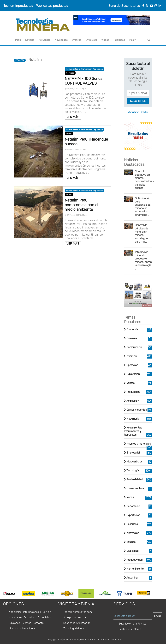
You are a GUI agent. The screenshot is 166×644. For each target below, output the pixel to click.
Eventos (77, 40)
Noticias (30, 40)
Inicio (18, 40)
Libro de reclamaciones (22, 628)
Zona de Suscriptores (124, 6)
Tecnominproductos (18, 6)
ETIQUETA (20, 60)
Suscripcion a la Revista (132, 624)
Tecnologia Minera (74, 628)
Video (69, 134)
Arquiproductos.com (75, 617)
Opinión (47, 612)
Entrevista (91, 40)
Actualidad (44, 40)
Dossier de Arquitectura (77, 623)
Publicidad (119, 40)
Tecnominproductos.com (78, 612)
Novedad (70, 73)
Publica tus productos (52, 6)
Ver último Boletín (138, 112)
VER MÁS (73, 117)
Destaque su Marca (130, 629)
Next (154, 593)
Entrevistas (44, 617)
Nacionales (15, 612)
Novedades (61, 40)
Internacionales (32, 612)
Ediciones (14, 623)
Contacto (38, 623)
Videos (105, 40)
